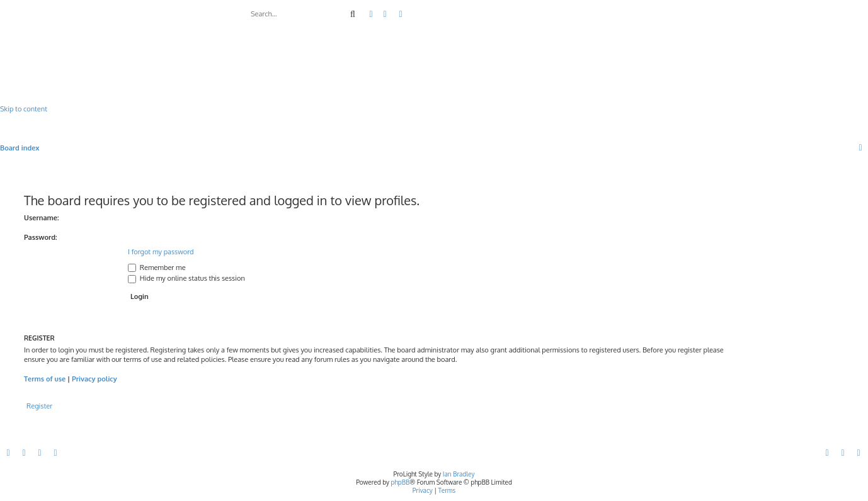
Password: (41, 237)
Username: (42, 218)
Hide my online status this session (186, 278)
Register (39, 406)
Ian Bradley (459, 474)
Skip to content (24, 109)
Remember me (157, 267)
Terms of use (45, 379)
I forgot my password (161, 252)
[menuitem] (385, 14)
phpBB (401, 482)
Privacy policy (94, 379)
